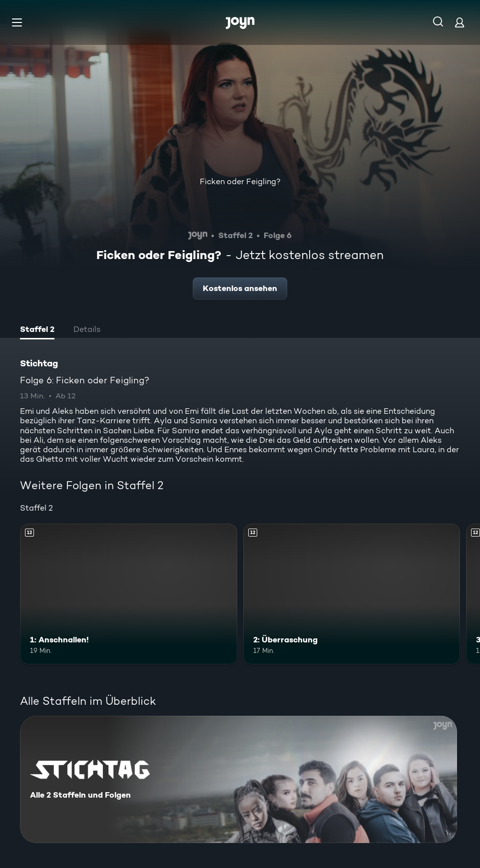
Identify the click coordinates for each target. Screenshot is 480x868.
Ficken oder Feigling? (240, 181)
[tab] (37, 330)
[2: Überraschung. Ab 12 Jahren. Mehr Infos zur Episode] (352, 594)
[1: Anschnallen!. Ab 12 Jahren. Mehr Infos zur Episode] (129, 594)
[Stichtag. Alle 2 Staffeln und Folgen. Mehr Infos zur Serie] (239, 779)
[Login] (460, 22)
